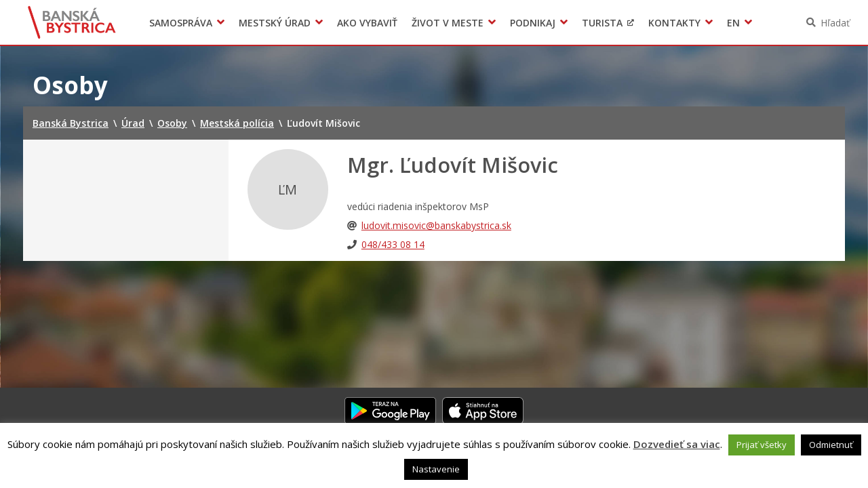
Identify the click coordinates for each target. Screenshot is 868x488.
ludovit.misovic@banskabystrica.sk (436, 225)
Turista (602, 23)
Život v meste (448, 23)
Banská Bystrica (72, 22)
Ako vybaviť (367, 23)
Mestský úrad (275, 23)
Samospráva (181, 23)
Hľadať (835, 23)
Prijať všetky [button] (762, 445)
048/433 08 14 (393, 244)
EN (733, 23)
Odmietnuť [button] (831, 445)
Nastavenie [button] (436, 469)
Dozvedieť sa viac (677, 444)
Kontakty (674, 23)
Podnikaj (533, 23)
